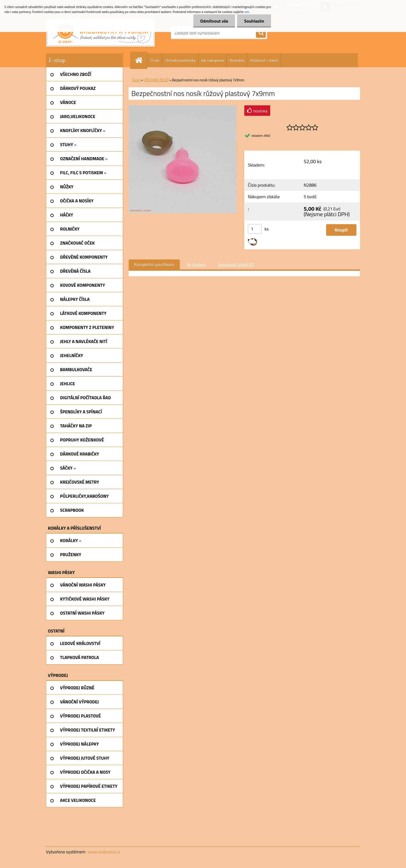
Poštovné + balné (264, 60)
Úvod (136, 80)
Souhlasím (254, 21)
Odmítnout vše (214, 21)
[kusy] (255, 229)
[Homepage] (141, 60)
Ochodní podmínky (180, 60)
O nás (155, 60)
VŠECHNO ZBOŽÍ (156, 80)
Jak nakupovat (213, 60)
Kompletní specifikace (154, 264)
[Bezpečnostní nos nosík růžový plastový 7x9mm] (182, 108)
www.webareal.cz (104, 852)
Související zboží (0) (236, 264)
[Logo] (101, 33)
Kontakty (237, 60)
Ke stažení (196, 264)
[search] (261, 33)
